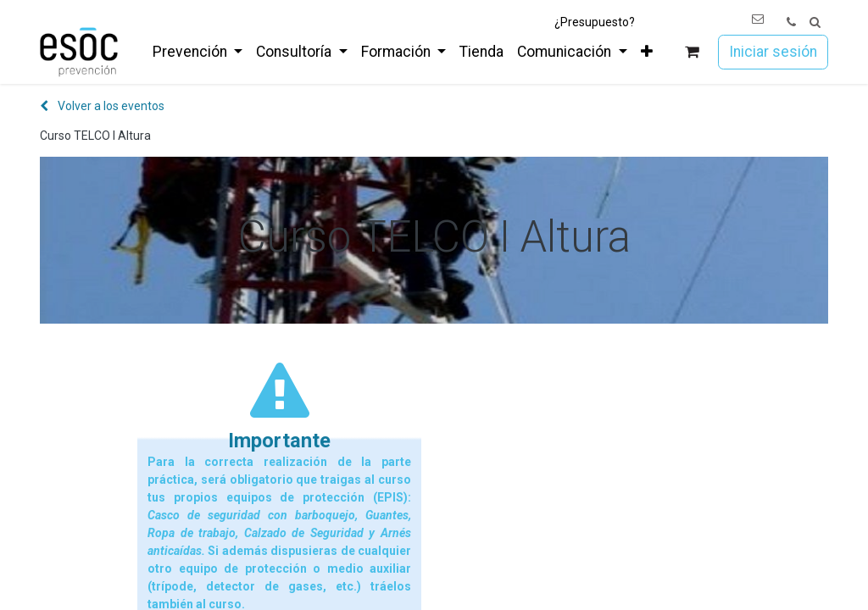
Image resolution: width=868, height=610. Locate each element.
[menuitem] (198, 52)
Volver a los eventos (102, 106)
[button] (815, 22)
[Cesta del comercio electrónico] (692, 52)
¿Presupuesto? (595, 22)
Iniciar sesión (773, 52)
